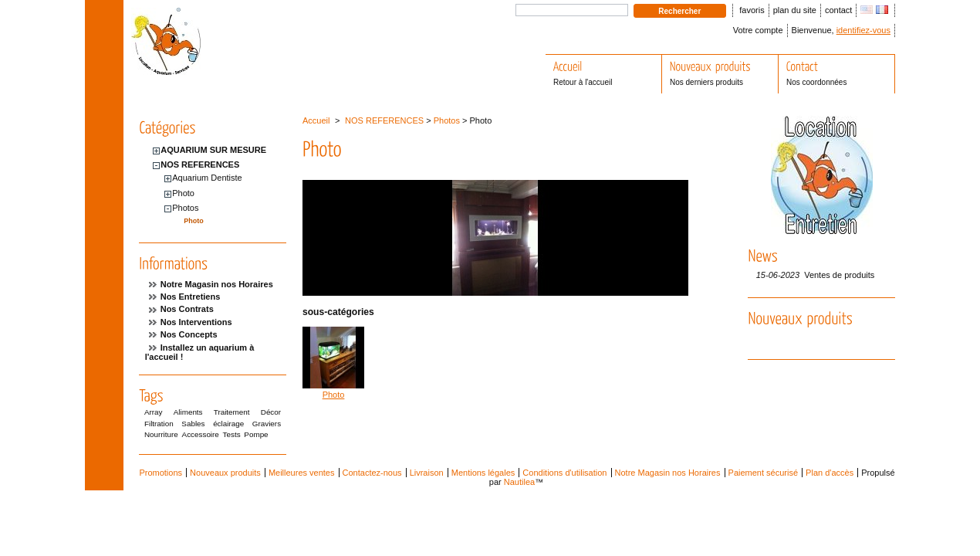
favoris (752, 10)
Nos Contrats (187, 309)
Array (154, 412)
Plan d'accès (830, 473)
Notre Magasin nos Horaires (217, 284)
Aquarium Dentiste (207, 178)
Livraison (427, 473)
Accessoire (201, 434)
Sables (193, 424)
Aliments (188, 412)
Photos (185, 208)
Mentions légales (483, 473)
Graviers (267, 424)
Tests (232, 434)
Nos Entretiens (191, 297)
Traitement (232, 412)
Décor (271, 412)
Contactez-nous (372, 473)
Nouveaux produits (225, 473)
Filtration (159, 424)
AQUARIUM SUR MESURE (213, 150)
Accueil (316, 120)
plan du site (795, 10)
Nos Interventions (196, 322)
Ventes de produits (839, 275)
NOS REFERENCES (200, 164)
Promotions (161, 473)
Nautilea (519, 482)
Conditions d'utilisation (564, 473)
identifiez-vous (863, 30)
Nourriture (161, 434)
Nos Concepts (189, 334)
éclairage (228, 424)
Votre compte (758, 30)
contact (838, 10)
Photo (183, 193)
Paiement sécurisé (764, 473)
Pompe (256, 434)
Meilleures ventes (302, 473)
